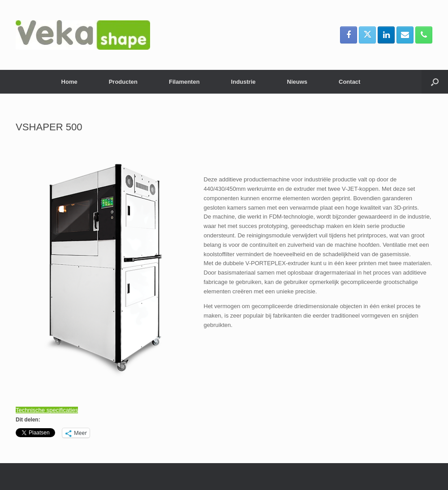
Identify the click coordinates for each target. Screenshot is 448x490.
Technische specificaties (47, 410)
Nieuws (297, 82)
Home (69, 82)
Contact (349, 82)
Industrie (243, 82)
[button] (435, 82)
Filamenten (184, 82)
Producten (123, 82)
